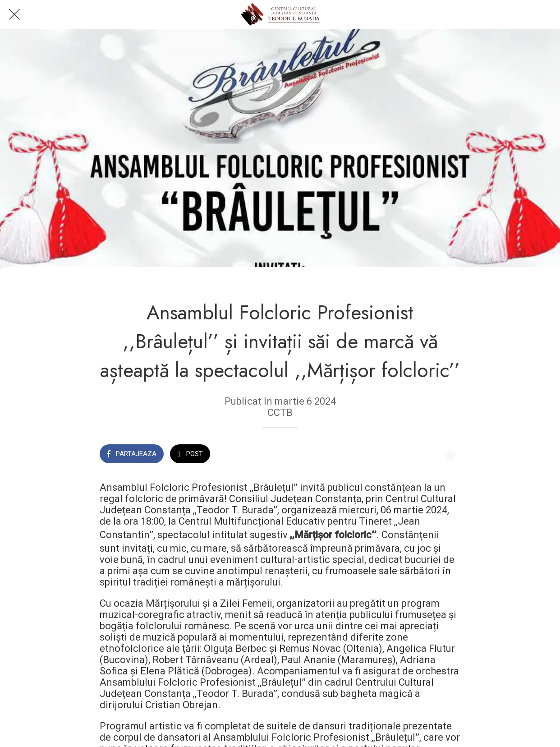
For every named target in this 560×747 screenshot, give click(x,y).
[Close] (14, 14)
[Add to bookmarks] (450, 455)
